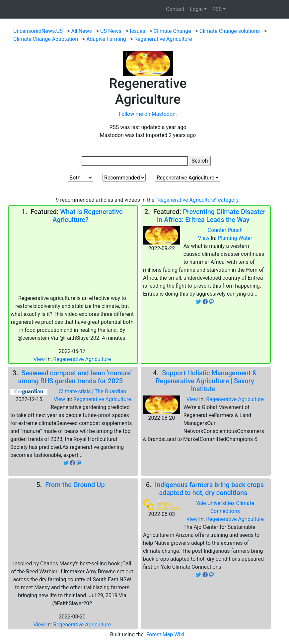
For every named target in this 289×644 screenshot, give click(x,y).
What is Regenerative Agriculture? (88, 216)
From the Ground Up (76, 485)
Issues (138, 31)
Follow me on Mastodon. (148, 114)
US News (111, 31)
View (40, 359)
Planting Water (235, 238)
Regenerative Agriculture (163, 39)
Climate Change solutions (230, 31)
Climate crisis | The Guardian (92, 391)
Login (196, 9)
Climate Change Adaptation (46, 39)
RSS (217, 9)
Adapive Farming (107, 39)
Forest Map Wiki (166, 635)
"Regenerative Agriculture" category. (198, 200)
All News (82, 31)
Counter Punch (225, 230)
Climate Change (173, 31)
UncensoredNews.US (39, 31)
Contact (175, 9)
